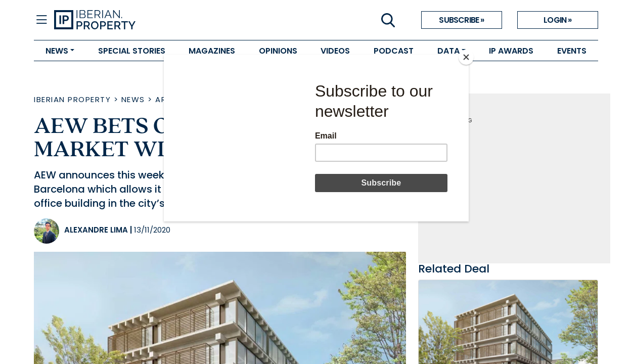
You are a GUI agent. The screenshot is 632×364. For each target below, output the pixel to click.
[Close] (466, 57)
